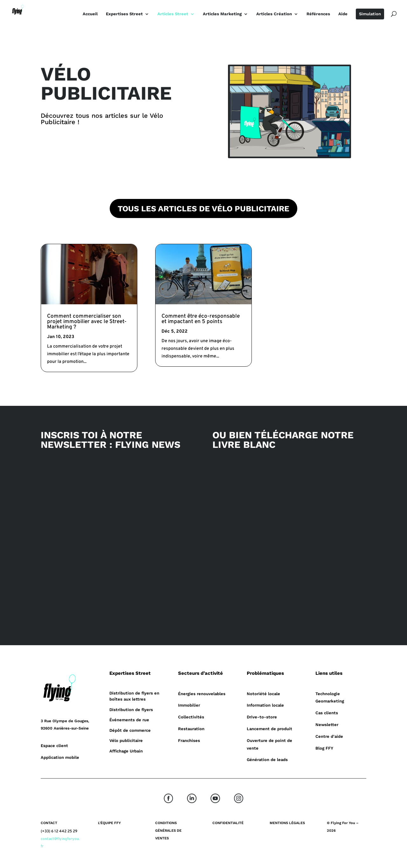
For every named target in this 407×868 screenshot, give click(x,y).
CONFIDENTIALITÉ (228, 823)
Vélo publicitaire (126, 741)
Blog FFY (324, 748)
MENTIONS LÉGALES (287, 823)
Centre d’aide (329, 736)
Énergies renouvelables (202, 694)
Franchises (189, 741)
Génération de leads (267, 760)
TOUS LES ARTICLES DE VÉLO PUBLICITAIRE (203, 209)
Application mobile (60, 757)
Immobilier (189, 705)
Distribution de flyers (131, 710)
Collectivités (191, 717)
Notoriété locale (263, 694)
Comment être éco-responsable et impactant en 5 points (201, 319)
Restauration (191, 729)
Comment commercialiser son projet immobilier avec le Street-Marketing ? (87, 322)
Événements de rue (129, 720)
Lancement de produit (269, 729)
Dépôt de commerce (130, 730)
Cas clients (327, 713)
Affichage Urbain (126, 751)
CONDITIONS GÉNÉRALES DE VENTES (168, 831)
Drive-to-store (262, 717)
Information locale (265, 705)
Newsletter (327, 725)
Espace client (54, 746)
